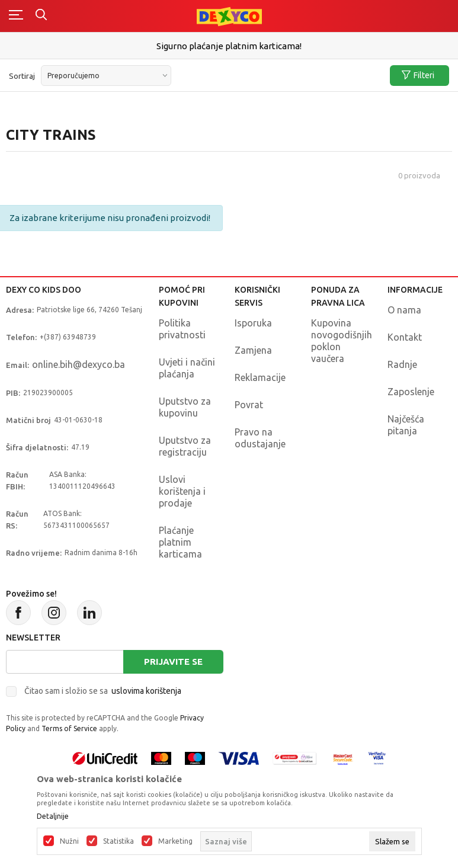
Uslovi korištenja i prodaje (182, 491)
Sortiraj (22, 76)
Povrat (249, 405)
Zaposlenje (411, 392)
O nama (404, 310)
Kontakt (405, 337)
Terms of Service (69, 728)
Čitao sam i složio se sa (103, 691)
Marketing (175, 841)
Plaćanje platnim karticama (180, 542)
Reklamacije (260, 377)
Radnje (402, 364)
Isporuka (253, 323)
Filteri (418, 76)
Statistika (118, 841)
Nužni (69, 841)
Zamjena (253, 350)
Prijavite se (173, 662)
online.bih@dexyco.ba (79, 364)
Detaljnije (53, 816)
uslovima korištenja (146, 691)
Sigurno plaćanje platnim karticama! (229, 46)
